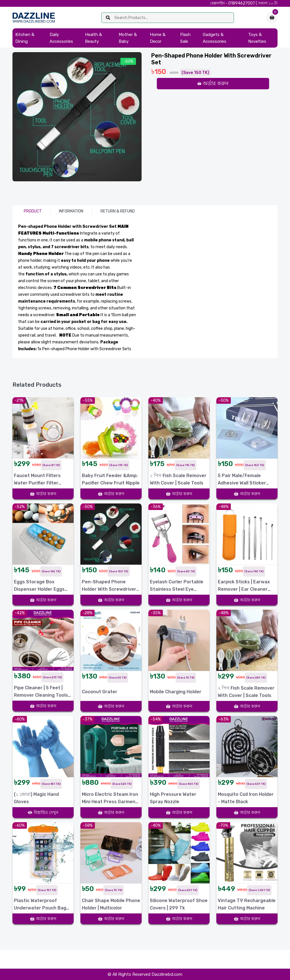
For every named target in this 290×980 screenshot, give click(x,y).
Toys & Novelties (257, 38)
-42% (20, 613)
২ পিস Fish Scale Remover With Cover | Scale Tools (246, 692)
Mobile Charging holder (176, 692)
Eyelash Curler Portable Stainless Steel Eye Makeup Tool (177, 586)
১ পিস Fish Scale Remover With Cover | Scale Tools (178, 479)
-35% (156, 613)
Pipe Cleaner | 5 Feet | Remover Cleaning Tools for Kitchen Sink (41, 692)
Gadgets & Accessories (215, 38)
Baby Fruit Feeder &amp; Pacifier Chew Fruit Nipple (111, 479)
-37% (88, 719)
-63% (224, 719)
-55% (88, 400)
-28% (88, 613)
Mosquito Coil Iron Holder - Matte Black (246, 798)
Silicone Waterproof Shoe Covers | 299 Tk (179, 904)
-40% (156, 400)
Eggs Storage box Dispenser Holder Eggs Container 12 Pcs (39, 586)
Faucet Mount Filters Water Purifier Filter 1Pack (37, 480)
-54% (156, 719)
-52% (20, 507)
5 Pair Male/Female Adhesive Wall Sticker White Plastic (242, 480)
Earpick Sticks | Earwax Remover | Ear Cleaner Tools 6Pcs (244, 586)
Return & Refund (118, 211)
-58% (88, 825)
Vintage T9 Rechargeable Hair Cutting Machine (247, 904)
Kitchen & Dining (25, 38)
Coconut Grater (100, 692)
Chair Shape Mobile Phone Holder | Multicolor (111, 904)
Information (71, 211)
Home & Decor (158, 38)
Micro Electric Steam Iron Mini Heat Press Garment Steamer (110, 799)
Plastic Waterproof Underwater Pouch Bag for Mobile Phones (40, 905)
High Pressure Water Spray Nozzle (173, 798)
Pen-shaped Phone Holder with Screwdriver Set (109, 586)
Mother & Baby (128, 38)
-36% (156, 507)
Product (33, 211)
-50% (128, 61)
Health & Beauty (93, 38)
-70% (223, 825)
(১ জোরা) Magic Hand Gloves (36, 798)
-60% (20, 719)
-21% (19, 400)
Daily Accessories (61, 38)
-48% (224, 507)
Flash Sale (185, 38)
